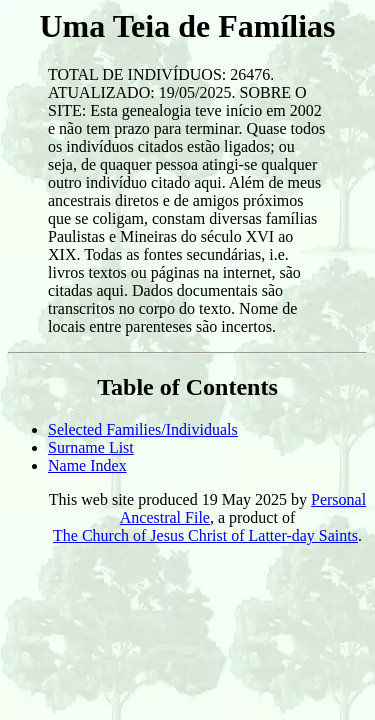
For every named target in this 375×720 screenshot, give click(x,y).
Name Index (87, 465)
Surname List (91, 447)
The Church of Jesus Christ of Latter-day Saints (205, 535)
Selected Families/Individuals (143, 429)
